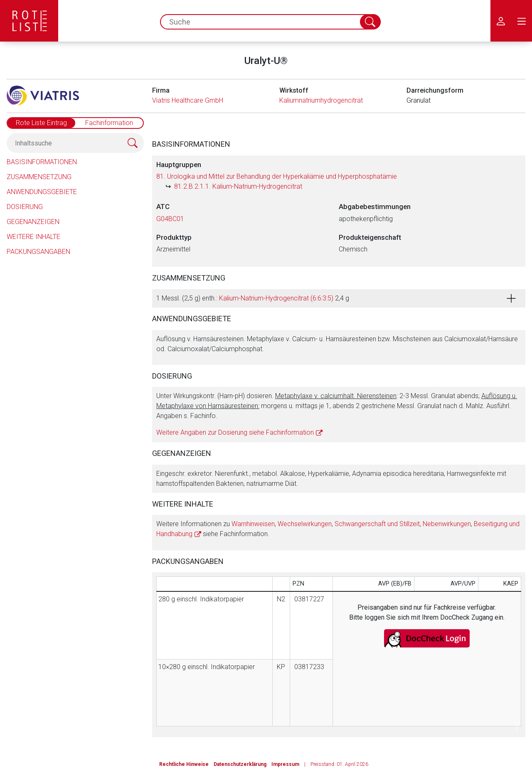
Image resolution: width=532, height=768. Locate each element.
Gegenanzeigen (33, 222)
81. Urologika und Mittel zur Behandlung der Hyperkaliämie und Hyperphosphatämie (277, 176)
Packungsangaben (38, 252)
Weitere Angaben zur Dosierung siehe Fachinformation (235, 432)
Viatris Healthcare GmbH (188, 100)
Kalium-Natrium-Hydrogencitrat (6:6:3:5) (276, 298)
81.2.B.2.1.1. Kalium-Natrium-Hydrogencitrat (238, 186)
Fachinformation (109, 123)
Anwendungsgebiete (42, 192)
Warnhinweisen (253, 524)
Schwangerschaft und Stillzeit (377, 524)
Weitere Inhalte (33, 237)
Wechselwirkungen (305, 524)
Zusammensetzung (39, 177)
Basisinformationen (42, 162)
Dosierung (25, 207)
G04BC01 (170, 219)
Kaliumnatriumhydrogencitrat (321, 100)
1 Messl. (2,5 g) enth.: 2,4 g (253, 298)
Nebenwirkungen (447, 524)
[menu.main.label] (522, 21)
